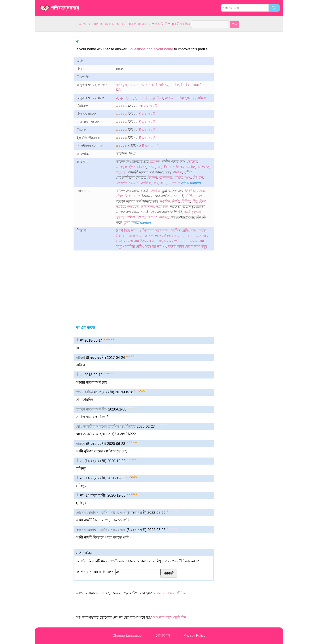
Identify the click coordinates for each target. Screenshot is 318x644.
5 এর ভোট (147, 114)
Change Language (127, 636)
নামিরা (202, 98)
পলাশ (178, 178)
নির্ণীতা (190, 196)
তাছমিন (133, 207)
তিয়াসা (190, 191)
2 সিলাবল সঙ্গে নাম (154, 231)
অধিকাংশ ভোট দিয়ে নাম (162, 236)
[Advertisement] (53, 98)
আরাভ (121, 172)
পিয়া (119, 196)
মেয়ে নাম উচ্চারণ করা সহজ (146, 241)
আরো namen (191, 183)
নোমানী (197, 85)
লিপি (175, 201)
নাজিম (164, 85)
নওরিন (145, 98)
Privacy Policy (195, 636)
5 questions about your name (150, 49)
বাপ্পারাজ (165, 178)
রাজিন (177, 172)
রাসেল (155, 162)
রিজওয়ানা (132, 196)
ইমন (132, 167)
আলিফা (162, 207)
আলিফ (146, 183)
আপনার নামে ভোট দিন (169, 593)
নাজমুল (121, 85)
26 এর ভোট (148, 106)
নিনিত (121, 90)
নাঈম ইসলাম (186, 98)
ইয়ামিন (168, 167)
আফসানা (147, 207)
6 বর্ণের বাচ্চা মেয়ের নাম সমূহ (186, 246)
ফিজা (201, 191)
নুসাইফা (157, 98)
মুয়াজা (196, 212)
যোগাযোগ (163, 636)
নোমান (134, 85)
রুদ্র (156, 183)
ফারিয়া (155, 191)
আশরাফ (203, 167)
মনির (172, 183)
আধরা (121, 207)
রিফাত (141, 167)
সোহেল (192, 162)
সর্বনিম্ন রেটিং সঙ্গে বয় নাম (144, 246)
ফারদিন (121, 183)
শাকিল (191, 167)
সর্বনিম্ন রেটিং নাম (183, 231)
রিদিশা (186, 201)
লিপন (180, 167)
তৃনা (126, 223)
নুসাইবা (125, 98)
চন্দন (152, 167)
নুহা (135, 98)
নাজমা (170, 98)
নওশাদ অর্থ (149, 85)
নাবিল (175, 85)
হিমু (195, 201)
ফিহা (202, 201)
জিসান (152, 178)
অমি (163, 183)
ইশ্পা (120, 217)
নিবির (185, 85)
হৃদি (187, 212)
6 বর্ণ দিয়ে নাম (126, 231)
